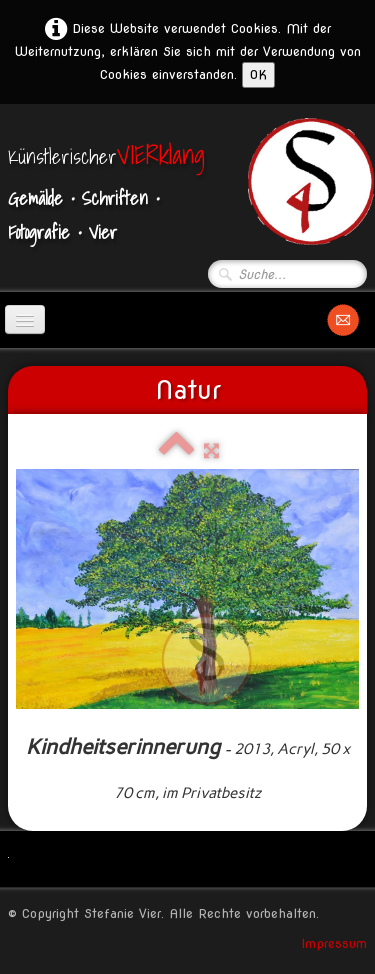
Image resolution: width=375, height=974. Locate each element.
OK (258, 74)
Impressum (334, 943)
